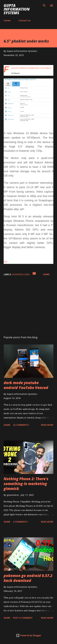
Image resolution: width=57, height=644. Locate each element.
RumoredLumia (21, 274)
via (5, 262)
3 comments (20, 522)
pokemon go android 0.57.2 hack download (28, 578)
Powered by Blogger (29, 635)
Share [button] (46, 274)
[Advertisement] (28, 307)
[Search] (44, 6)
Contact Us (24, 20)
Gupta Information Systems (17, 9)
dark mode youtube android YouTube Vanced (26, 385)
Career (7, 20)
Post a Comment (23, 618)
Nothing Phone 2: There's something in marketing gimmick (26, 484)
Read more (47, 425)
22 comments (21, 425)
